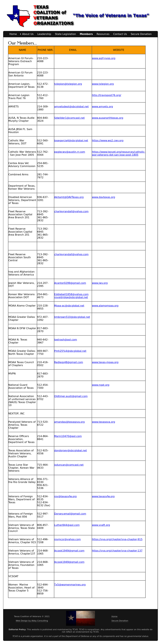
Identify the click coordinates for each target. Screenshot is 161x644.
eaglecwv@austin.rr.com (70, 152)
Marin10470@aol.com (68, 436)
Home (13, 34)
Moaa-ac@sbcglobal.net (69, 306)
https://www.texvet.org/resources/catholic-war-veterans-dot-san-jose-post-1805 (119, 153)
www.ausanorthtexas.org (108, 118)
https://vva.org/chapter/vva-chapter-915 (117, 539)
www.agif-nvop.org (104, 58)
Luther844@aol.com (67, 525)
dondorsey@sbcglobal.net (71, 450)
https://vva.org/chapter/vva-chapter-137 (117, 551)
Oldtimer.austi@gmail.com (71, 396)
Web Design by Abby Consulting (32, 621)
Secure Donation (141, 34)
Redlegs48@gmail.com (69, 362)
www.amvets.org (103, 107)
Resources (103, 34)
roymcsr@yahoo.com (68, 539)
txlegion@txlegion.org (68, 84)
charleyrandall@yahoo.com (71, 211)
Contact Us (120, 34)
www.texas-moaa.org (105, 362)
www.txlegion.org (103, 84)
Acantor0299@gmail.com (70, 283)
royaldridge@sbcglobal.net (71, 297)
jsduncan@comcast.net (69, 465)
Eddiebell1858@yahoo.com (71, 294)
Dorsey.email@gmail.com (70, 514)
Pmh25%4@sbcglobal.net (70, 351)
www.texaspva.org (104, 422)
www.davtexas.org (104, 197)
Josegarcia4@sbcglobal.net (71, 141)
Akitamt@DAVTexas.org (69, 197)
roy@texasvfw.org (65, 496)
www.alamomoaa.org (105, 306)
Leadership (44, 34)
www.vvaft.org (101, 525)
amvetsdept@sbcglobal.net (71, 107)
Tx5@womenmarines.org (70, 585)
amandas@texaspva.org (69, 422)
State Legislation (65, 34)
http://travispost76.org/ (107, 95)
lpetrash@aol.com (66, 340)
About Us (28, 34)
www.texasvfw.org (103, 496)
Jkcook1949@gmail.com (69, 551)
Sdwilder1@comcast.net (69, 118)
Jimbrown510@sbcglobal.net (72, 317)
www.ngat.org (101, 385)
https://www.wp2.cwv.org (108, 141)
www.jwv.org (100, 283)
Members (86, 34)
